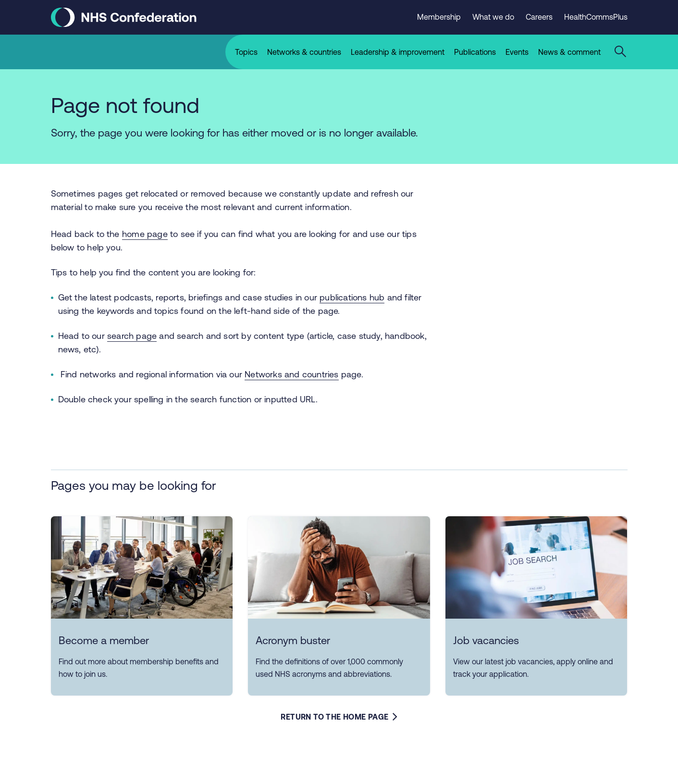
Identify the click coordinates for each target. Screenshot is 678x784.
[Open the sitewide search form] (622, 52)
